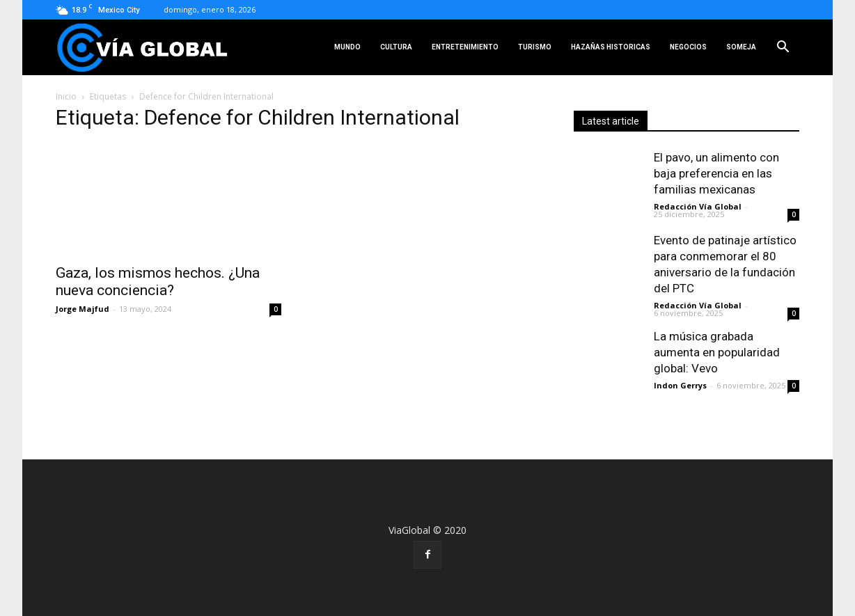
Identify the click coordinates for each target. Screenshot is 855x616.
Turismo (535, 47)
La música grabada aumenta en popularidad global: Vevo (717, 352)
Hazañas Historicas (611, 47)
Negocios (688, 47)
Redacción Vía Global (698, 206)
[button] (783, 47)
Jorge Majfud (83, 309)
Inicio (66, 96)
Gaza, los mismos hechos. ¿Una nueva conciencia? (158, 282)
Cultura (396, 47)
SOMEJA (741, 47)
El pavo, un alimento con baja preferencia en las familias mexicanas (716, 173)
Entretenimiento (465, 47)
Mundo (347, 47)
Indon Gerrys (680, 385)
